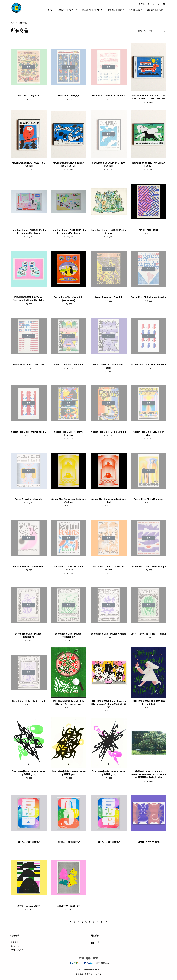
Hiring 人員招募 (17, 950)
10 (106, 922)
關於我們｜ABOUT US (156, 10)
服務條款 (79, 974)
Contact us (15, 946)
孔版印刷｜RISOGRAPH (67, 10)
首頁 (12, 23)
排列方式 (142, 31)
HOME (49, 10)
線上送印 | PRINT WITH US (93, 10)
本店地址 (14, 942)
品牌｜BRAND (135, 10)
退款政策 (98, 974)
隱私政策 (89, 974)
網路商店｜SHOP (116, 10)
